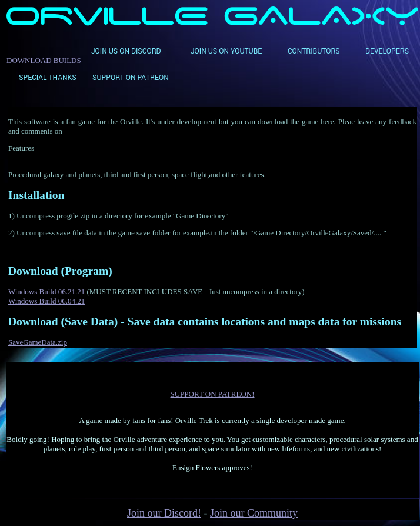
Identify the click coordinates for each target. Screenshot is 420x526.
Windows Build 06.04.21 (46, 301)
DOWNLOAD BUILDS (44, 60)
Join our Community (254, 513)
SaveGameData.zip (38, 342)
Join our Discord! (164, 513)
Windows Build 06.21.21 (46, 292)
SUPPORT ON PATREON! (213, 394)
